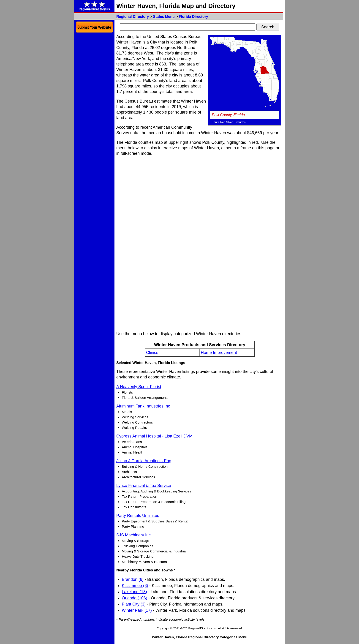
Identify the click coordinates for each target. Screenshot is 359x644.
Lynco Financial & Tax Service (144, 486)
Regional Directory (133, 17)
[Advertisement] (94, 103)
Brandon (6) (133, 579)
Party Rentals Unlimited (138, 516)
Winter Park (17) (137, 610)
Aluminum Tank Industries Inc (143, 406)
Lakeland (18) (134, 592)
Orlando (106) (135, 598)
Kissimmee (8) (135, 586)
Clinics (152, 353)
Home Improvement (219, 353)
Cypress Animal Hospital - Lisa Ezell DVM (154, 436)
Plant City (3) (134, 604)
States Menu (164, 17)
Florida (193, 17)
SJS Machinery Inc (133, 535)
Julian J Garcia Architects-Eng (144, 461)
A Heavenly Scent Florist (139, 387)
